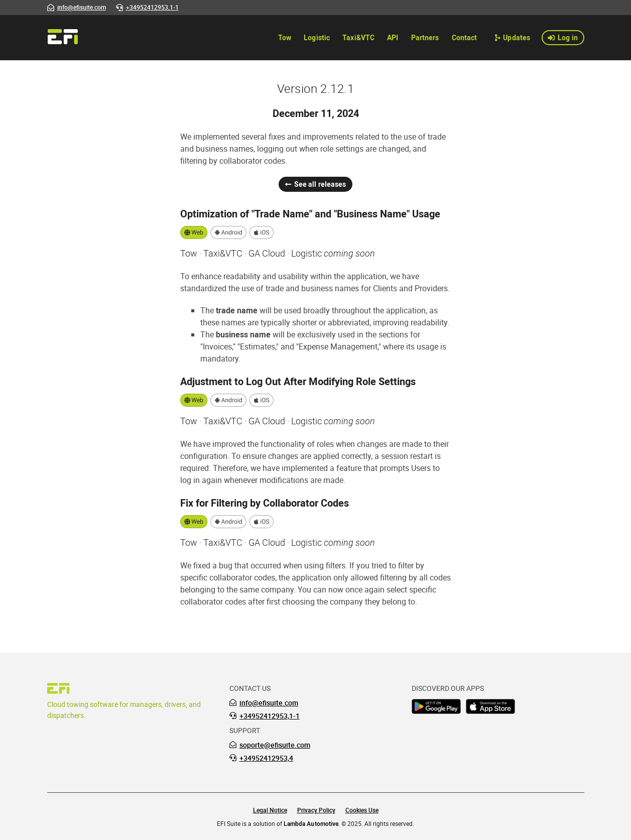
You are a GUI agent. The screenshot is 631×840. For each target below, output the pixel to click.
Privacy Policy (316, 810)
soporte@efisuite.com (275, 745)
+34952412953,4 (266, 758)
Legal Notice (270, 810)
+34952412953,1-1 (270, 716)
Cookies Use (362, 810)
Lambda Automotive (311, 823)
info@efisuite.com (269, 703)
